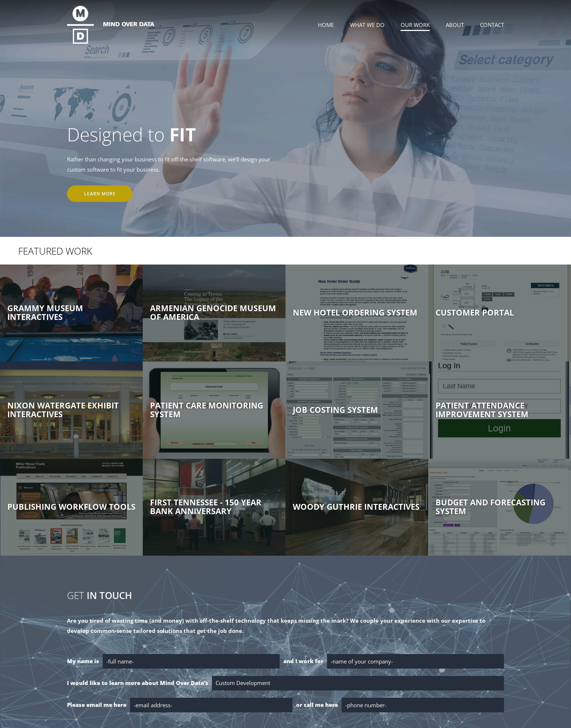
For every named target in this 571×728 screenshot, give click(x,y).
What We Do (367, 25)
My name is (83, 661)
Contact (492, 25)
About (455, 25)
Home (326, 25)
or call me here (317, 705)
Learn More (100, 194)
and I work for (303, 661)
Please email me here (97, 705)
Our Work (415, 25)
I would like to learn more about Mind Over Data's (138, 683)
